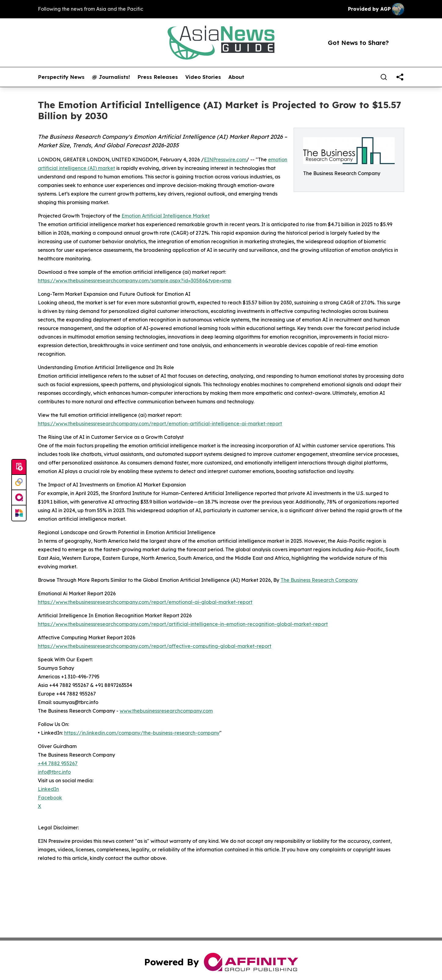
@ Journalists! (111, 77)
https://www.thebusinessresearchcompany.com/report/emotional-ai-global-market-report (145, 602)
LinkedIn (48, 789)
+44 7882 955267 (58, 763)
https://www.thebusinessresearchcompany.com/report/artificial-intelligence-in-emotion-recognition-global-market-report (183, 624)
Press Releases (158, 77)
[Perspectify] (19, 483)
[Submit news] (19, 467)
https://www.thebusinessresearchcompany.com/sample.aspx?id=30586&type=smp (135, 281)
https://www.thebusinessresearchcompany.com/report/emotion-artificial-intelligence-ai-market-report (160, 424)
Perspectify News (61, 77)
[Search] (384, 77)
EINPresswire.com (225, 160)
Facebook (50, 798)
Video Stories (203, 77)
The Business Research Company (319, 580)
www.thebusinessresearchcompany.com (166, 711)
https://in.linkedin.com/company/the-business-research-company (142, 733)
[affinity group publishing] (19, 498)
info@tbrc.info (54, 772)
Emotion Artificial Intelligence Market (166, 216)
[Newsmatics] (19, 513)
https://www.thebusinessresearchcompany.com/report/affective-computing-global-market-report (155, 646)
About (236, 77)
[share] (400, 77)
